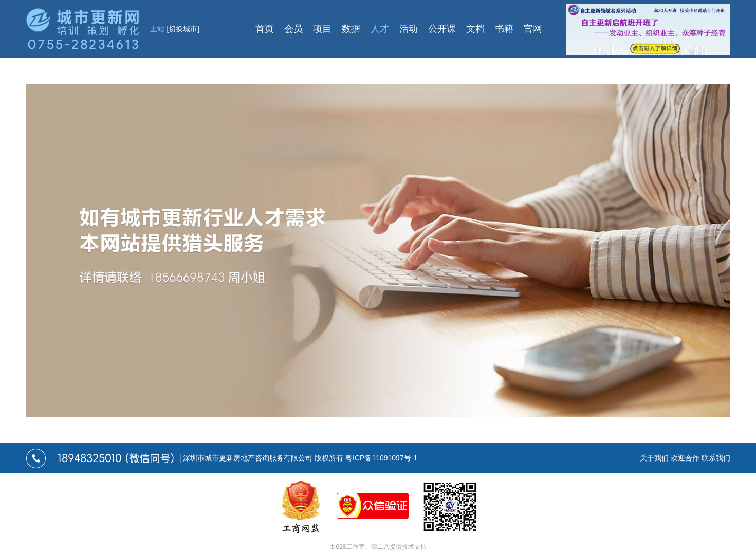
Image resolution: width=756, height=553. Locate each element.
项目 (322, 29)
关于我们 (654, 458)
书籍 (504, 29)
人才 (380, 29)
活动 (409, 29)
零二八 (380, 547)
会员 (293, 29)
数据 (351, 29)
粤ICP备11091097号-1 (381, 458)
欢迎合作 (685, 458)
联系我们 (716, 458)
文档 (475, 29)
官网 (533, 29)
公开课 (442, 29)
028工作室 (350, 547)
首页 (265, 29)
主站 (175, 29)
